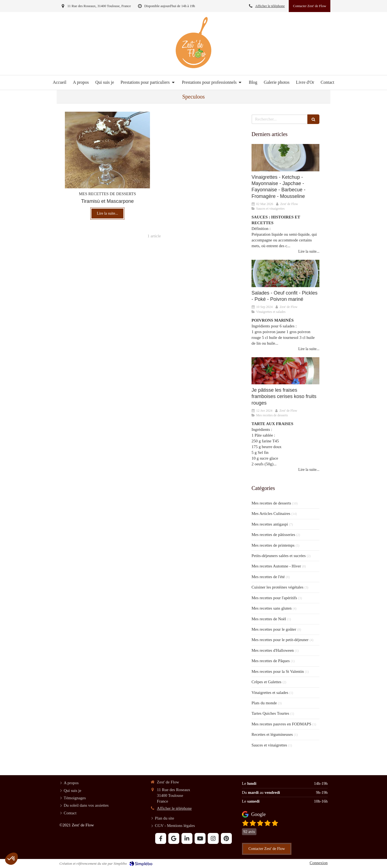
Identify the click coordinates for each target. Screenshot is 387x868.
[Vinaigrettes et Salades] (285, 273)
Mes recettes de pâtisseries (273, 535)
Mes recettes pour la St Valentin (278, 671)
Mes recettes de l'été (268, 577)
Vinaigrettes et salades (270, 693)
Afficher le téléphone (270, 6)
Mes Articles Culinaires (271, 514)
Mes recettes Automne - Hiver (276, 566)
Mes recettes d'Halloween (273, 650)
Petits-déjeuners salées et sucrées (279, 556)
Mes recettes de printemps (273, 545)
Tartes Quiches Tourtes (270, 713)
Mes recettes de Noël (269, 619)
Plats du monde (264, 703)
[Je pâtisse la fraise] (285, 371)
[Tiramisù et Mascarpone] (107, 150)
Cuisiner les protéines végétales (278, 587)
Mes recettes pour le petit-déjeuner (280, 640)
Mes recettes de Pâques (271, 661)
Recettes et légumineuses (272, 734)
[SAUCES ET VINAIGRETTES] (285, 158)
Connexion (319, 863)
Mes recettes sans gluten (272, 608)
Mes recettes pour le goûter (274, 629)
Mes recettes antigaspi (270, 524)
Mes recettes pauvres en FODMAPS (281, 724)
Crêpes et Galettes (266, 682)
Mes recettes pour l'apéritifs (274, 598)
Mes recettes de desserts (271, 503)
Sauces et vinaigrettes (269, 745)
